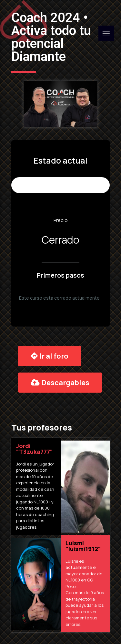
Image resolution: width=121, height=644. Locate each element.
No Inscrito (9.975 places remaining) (60, 185)
